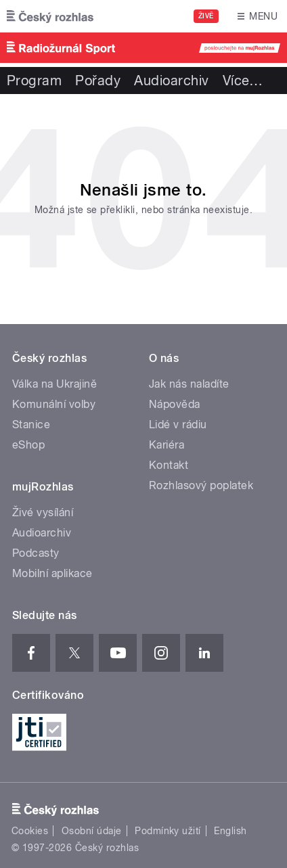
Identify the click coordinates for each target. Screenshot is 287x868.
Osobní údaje (92, 831)
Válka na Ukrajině (54, 384)
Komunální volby (54, 404)
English (230, 831)
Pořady (98, 81)
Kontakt (169, 465)
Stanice (31, 425)
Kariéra (167, 445)
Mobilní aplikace (52, 573)
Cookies (30, 831)
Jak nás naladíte (189, 384)
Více (243, 81)
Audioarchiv (171, 81)
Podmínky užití (168, 831)
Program (34, 81)
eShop (28, 445)
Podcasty (36, 553)
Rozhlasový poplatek (201, 485)
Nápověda (175, 404)
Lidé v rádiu (178, 425)
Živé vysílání (43, 512)
